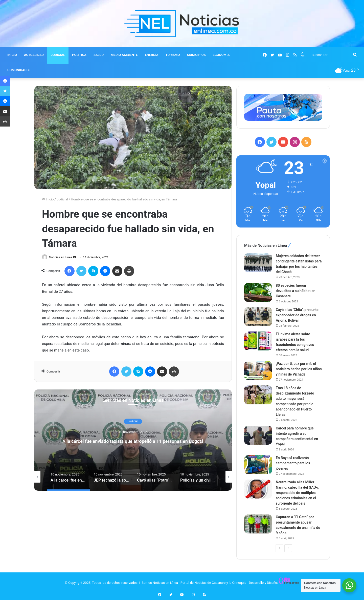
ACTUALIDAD (34, 55)
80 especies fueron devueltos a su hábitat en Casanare (296, 291)
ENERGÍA (152, 55)
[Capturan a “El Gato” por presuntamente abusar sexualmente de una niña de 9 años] (258, 524)
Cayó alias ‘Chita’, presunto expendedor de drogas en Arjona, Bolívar (297, 315)
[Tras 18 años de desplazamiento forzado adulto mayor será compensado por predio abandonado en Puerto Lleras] (258, 395)
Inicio (48, 199)
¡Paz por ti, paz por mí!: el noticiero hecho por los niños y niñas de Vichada (299, 369)
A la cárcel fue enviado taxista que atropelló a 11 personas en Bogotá (133, 441)
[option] (133, 441)
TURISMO (173, 55)
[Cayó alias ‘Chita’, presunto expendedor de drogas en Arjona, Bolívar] (258, 317)
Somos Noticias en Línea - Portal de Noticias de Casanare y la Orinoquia (194, 583)
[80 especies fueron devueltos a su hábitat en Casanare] (258, 292)
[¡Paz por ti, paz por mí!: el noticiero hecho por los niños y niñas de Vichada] (258, 371)
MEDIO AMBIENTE (124, 55)
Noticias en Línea (63, 257)
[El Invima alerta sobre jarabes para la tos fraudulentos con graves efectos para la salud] (258, 341)
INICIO (12, 55)
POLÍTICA (79, 55)
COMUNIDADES (19, 70)
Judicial (62, 199)
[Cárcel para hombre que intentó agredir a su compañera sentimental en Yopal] (258, 435)
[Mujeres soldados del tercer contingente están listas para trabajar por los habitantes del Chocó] (258, 263)
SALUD (99, 55)
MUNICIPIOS (196, 55)
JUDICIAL (58, 55)
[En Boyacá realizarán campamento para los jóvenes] (258, 465)
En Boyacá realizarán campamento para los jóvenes (293, 463)
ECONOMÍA (221, 55)
